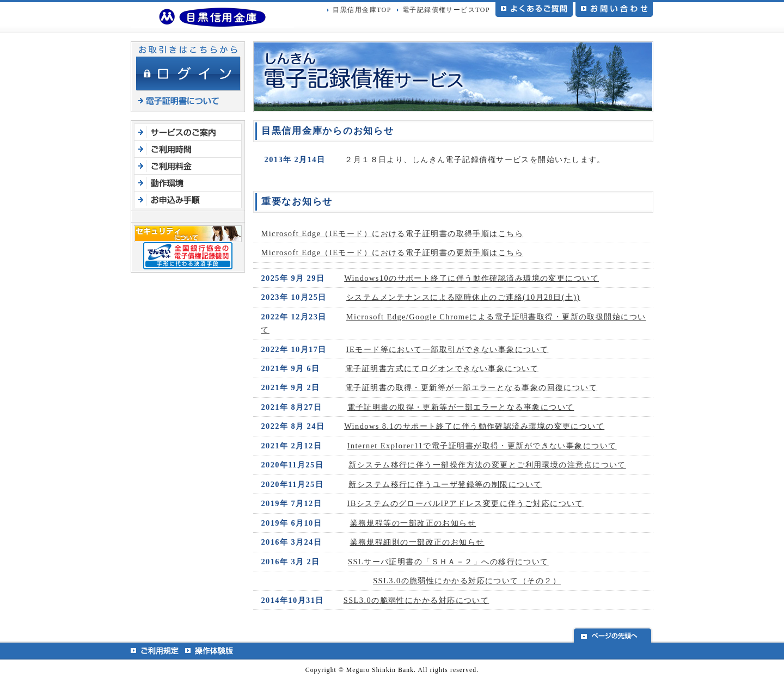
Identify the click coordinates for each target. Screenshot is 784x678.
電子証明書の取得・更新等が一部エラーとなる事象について (461, 407)
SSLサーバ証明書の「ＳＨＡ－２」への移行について (448, 562)
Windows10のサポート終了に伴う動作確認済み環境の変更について (471, 278)
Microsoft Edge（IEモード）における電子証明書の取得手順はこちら (392, 233)
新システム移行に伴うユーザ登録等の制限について (445, 484)
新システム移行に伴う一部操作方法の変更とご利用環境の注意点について (487, 465)
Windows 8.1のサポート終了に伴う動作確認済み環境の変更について (474, 426)
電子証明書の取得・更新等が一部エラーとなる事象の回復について (471, 387)
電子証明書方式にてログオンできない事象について (442, 368)
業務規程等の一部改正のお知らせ (413, 523)
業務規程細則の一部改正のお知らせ (417, 542)
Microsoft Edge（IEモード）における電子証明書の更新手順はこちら (392, 252)
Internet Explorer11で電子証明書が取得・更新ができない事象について (482, 446)
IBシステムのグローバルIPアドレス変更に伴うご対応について (465, 503)
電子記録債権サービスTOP (446, 10)
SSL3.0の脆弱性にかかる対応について (416, 600)
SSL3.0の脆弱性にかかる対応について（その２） (467, 581)
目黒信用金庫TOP (362, 10)
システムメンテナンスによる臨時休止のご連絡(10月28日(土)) (463, 297)
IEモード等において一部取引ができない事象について (448, 349)
